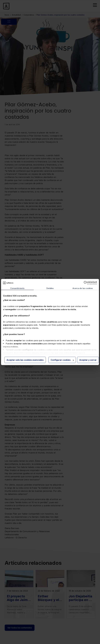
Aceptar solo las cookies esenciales (25, 360)
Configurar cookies (62, 360)
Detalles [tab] (50, 288)
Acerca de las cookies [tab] (83, 288)
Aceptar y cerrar (88, 360)
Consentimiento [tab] (17, 288)
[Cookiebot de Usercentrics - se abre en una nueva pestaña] (86, 283)
